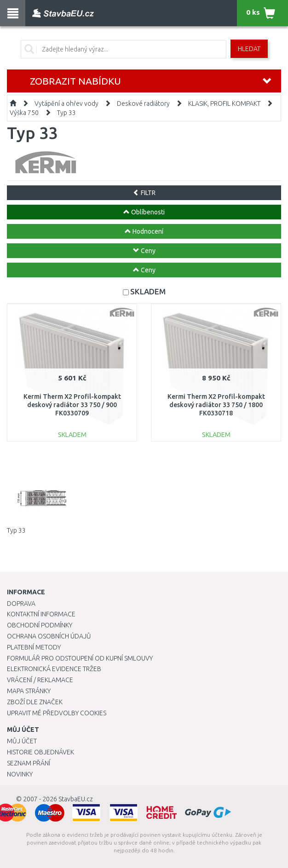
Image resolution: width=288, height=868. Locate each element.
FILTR (144, 193)
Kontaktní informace (41, 614)
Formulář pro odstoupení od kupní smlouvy (80, 658)
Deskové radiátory (143, 103)
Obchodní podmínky (40, 625)
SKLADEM (148, 291)
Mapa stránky (29, 691)
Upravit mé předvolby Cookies (57, 713)
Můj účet (22, 741)
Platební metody (34, 647)
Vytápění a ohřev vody (66, 103)
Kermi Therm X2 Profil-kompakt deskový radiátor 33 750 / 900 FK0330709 (72, 405)
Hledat (249, 49)
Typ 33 (66, 113)
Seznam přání (29, 763)
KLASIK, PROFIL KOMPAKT (224, 103)
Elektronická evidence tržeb (54, 669)
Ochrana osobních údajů (49, 636)
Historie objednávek (40, 752)
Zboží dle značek (35, 702)
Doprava (21, 604)
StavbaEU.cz (76, 799)
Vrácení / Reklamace (40, 680)
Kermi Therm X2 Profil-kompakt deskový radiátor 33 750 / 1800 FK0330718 (216, 405)
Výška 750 (24, 113)
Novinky (20, 774)
